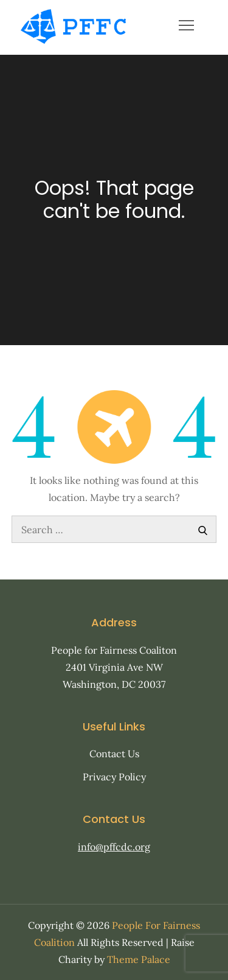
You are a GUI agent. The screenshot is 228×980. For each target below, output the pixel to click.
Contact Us (114, 754)
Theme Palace (139, 959)
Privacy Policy (114, 777)
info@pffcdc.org (114, 847)
